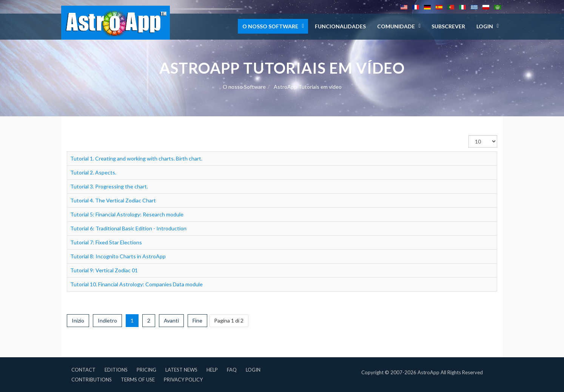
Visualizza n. (469, 135)
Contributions (92, 380)
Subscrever (448, 26)
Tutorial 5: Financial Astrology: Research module (127, 214)
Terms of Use (138, 380)
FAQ (232, 370)
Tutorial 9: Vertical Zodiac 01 (104, 270)
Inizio (78, 320)
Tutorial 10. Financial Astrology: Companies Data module (136, 284)
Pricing (146, 370)
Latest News (181, 370)
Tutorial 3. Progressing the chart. (109, 186)
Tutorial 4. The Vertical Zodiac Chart (113, 200)
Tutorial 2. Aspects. (93, 172)
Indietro (107, 320)
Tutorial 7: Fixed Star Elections (106, 242)
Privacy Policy (183, 380)
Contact (83, 370)
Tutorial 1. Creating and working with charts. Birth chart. (136, 158)
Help (212, 370)
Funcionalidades (340, 26)
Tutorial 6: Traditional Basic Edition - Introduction (128, 228)
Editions (116, 370)
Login (253, 370)
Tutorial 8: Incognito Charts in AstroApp (118, 256)
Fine (197, 320)
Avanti (171, 320)
